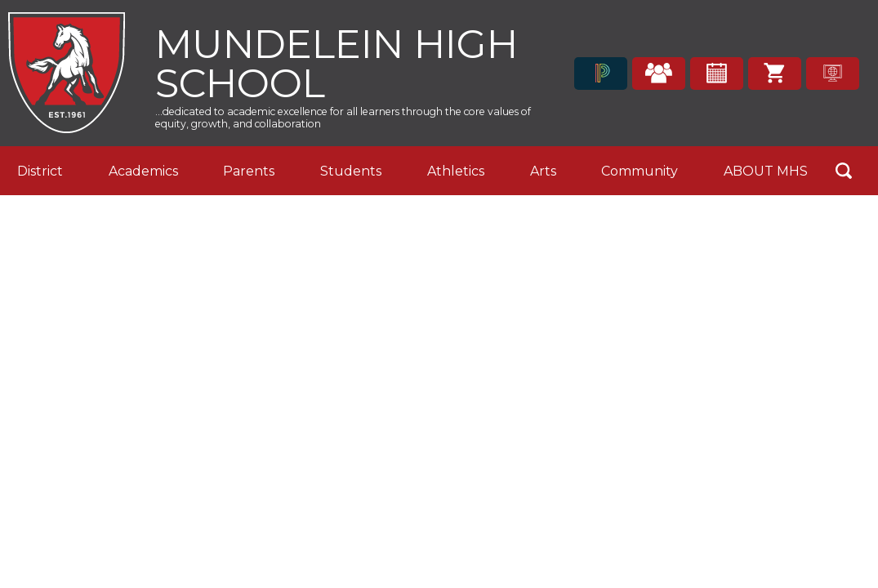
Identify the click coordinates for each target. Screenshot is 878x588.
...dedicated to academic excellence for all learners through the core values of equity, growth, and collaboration (343, 118)
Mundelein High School (336, 62)
